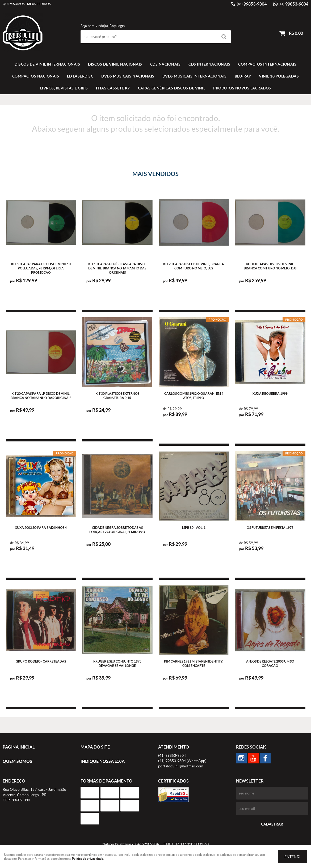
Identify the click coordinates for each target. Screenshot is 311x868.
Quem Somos (14, 4)
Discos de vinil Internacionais (47, 64)
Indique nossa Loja (103, 761)
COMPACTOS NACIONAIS (36, 76)
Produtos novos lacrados (242, 88)
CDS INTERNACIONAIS (209, 64)
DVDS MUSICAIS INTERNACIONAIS (195, 76)
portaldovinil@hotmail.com (181, 766)
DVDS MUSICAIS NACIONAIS (128, 76)
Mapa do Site (95, 747)
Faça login (117, 26)
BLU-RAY (243, 76)
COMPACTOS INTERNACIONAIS (267, 64)
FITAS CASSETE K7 (113, 88)
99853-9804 (252, 4)
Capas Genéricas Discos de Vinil (172, 88)
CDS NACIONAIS (165, 64)
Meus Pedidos (39, 4)
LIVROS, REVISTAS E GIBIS (64, 88)
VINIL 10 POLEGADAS (279, 76)
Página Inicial (19, 747)
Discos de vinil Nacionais (115, 64)
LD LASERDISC (80, 76)
